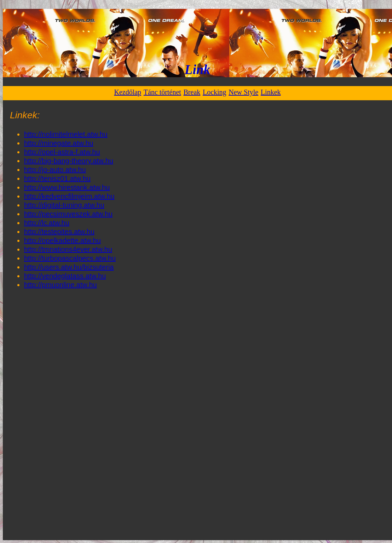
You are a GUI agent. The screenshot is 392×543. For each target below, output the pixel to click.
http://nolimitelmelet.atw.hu (66, 134)
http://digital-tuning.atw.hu (64, 205)
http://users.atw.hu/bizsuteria (69, 267)
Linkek (271, 92)
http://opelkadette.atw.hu (62, 241)
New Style (243, 92)
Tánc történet (162, 92)
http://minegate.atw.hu (59, 143)
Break (192, 92)
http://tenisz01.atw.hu (57, 179)
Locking (215, 92)
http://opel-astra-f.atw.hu (62, 152)
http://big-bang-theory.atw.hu (69, 161)
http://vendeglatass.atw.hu (65, 276)
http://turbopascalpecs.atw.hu (70, 258)
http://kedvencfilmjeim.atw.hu (69, 196)
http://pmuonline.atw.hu (60, 285)
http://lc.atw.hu (47, 223)
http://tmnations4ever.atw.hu (68, 249)
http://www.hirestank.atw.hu (67, 187)
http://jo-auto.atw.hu (55, 170)
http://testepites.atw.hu (59, 232)
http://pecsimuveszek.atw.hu (68, 214)
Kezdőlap (128, 92)
